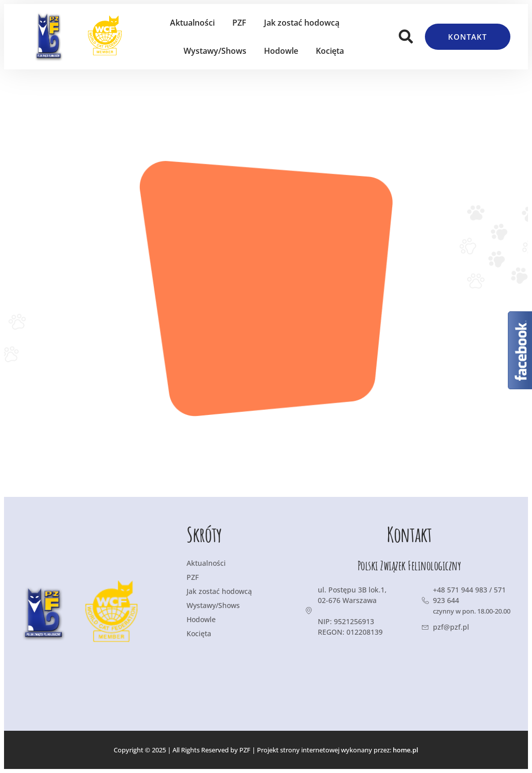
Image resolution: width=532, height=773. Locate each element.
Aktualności (192, 23)
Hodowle (281, 51)
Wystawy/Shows (215, 51)
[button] (406, 37)
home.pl (406, 750)
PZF (239, 23)
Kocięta (330, 51)
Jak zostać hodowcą (302, 23)
